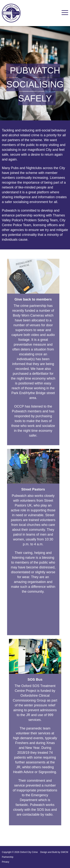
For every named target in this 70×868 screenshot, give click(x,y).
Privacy (6, 862)
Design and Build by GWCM (54, 852)
